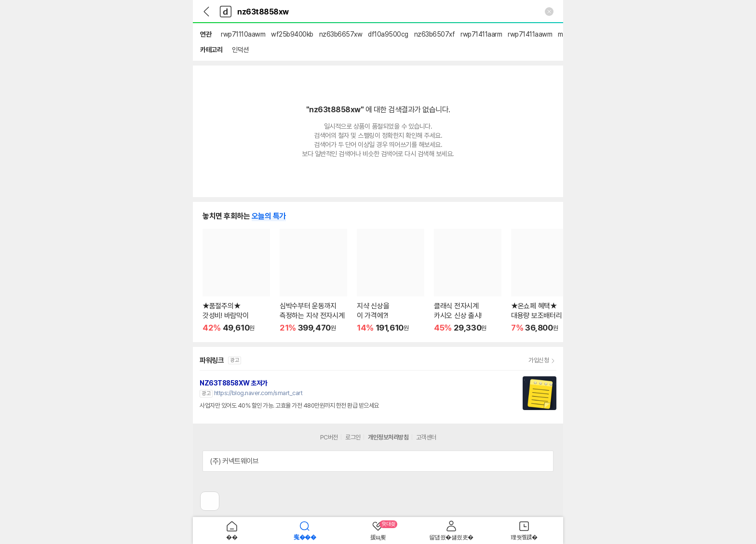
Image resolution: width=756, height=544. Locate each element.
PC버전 (329, 437)
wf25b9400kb (292, 34)
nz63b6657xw (341, 34)
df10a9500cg (388, 34)
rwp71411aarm (481, 34)
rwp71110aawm (243, 34)
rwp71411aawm (530, 34)
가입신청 (539, 360)
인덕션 (240, 50)
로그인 (353, 437)
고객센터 (426, 437)
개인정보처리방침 (388, 437)
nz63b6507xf (435, 34)
